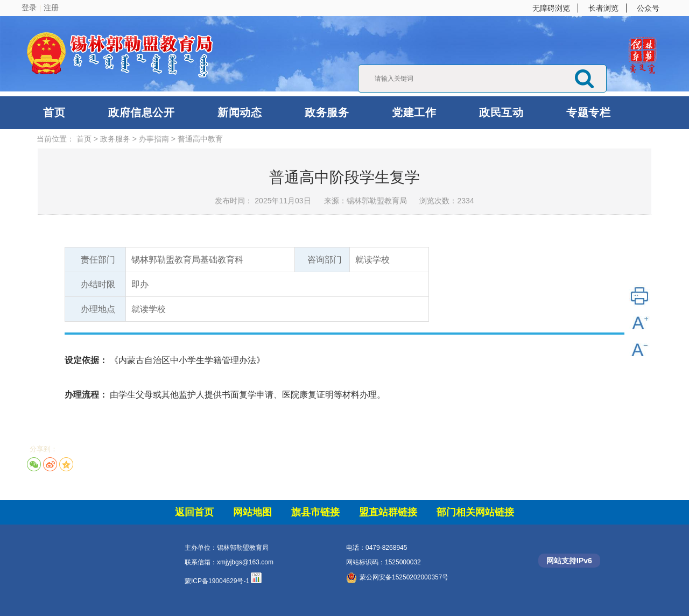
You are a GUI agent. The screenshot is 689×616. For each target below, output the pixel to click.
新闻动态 (240, 112)
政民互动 (501, 112)
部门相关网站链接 (475, 512)
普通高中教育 (200, 139)
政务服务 (327, 112)
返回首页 (194, 512)
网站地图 (252, 512)
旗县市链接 (315, 512)
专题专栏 (588, 112)
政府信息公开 (141, 112)
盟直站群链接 (388, 512)
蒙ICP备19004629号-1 (217, 581)
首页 (54, 112)
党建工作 (414, 112)
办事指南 (154, 139)
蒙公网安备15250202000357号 (397, 577)
